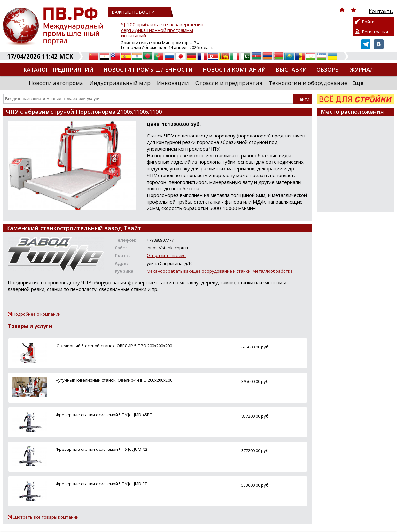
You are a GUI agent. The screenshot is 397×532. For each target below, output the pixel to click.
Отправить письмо (166, 255)
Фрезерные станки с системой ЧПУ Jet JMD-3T (101, 484)
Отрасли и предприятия (229, 83)
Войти (368, 22)
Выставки (291, 70)
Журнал (362, 70)
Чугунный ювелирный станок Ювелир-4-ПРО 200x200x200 (114, 380)
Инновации (173, 83)
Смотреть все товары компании (46, 517)
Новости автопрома (56, 83)
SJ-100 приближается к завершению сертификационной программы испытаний (163, 30)
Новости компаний (234, 70)
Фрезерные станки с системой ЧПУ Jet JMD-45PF (104, 415)
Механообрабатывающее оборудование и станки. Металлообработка (220, 271)
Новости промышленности (148, 70)
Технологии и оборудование (308, 83)
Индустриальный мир (120, 83)
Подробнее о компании (37, 314)
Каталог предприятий (58, 70)
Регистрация (375, 32)
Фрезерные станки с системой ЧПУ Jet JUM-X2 (101, 449)
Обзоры (328, 70)
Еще (358, 83)
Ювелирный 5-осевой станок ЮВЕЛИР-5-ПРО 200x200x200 (114, 346)
